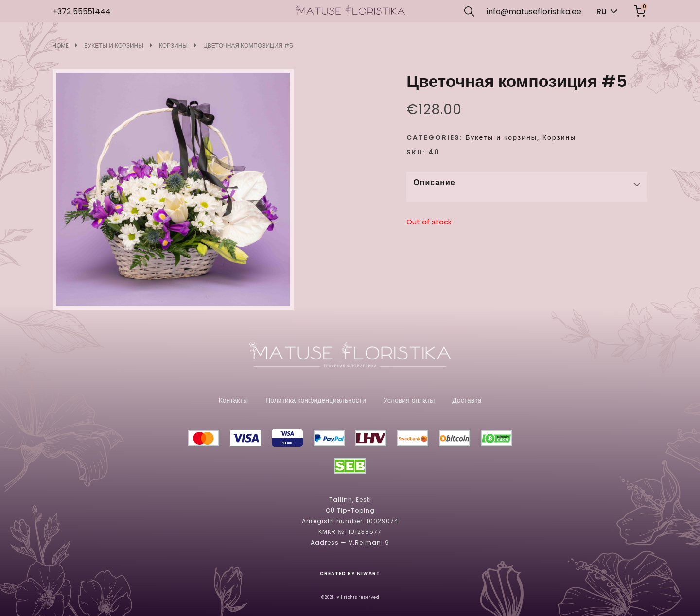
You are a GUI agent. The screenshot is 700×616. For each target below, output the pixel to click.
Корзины (173, 46)
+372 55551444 (82, 11)
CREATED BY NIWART (350, 574)
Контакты (233, 400)
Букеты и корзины (114, 46)
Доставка (467, 400)
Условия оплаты (409, 400)
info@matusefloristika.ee (534, 11)
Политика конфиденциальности (316, 400)
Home (61, 46)
